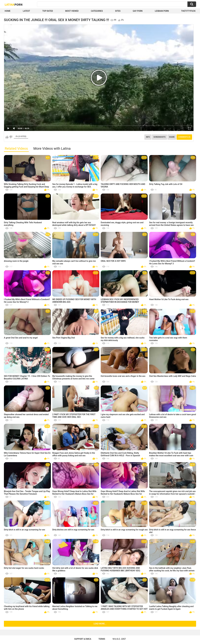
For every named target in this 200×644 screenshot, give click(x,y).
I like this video (7, 137)
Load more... (100, 624)
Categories (97, 11)
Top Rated (48, 11)
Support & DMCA (83, 639)
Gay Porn (138, 11)
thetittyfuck (188, 11)
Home (8, 11)
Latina (14, 4)
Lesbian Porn (162, 11)
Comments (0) (184, 137)
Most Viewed (72, 11)
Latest (26, 11)
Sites (118, 11)
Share (172, 137)
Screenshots (159, 137)
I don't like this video (11, 137)
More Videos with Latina (52, 149)
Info (148, 137)
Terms (102, 639)
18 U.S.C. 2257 (119, 639)
